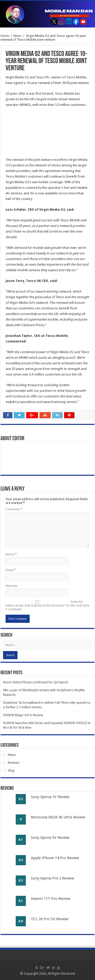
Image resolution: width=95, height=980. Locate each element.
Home (5, 36)
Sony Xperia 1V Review (50, 797)
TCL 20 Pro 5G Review (50, 919)
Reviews (14, 763)
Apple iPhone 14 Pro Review (55, 858)
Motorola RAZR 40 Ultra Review (58, 817)
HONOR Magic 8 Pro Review (23, 715)
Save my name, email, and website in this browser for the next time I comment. (48, 605)
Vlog (11, 770)
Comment (14, 509)
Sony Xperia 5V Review (50, 838)
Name (11, 554)
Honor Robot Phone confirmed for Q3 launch (36, 682)
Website (11, 586)
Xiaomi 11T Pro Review (51, 899)
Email (11, 570)
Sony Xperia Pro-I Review (52, 878)
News (17, 36)
